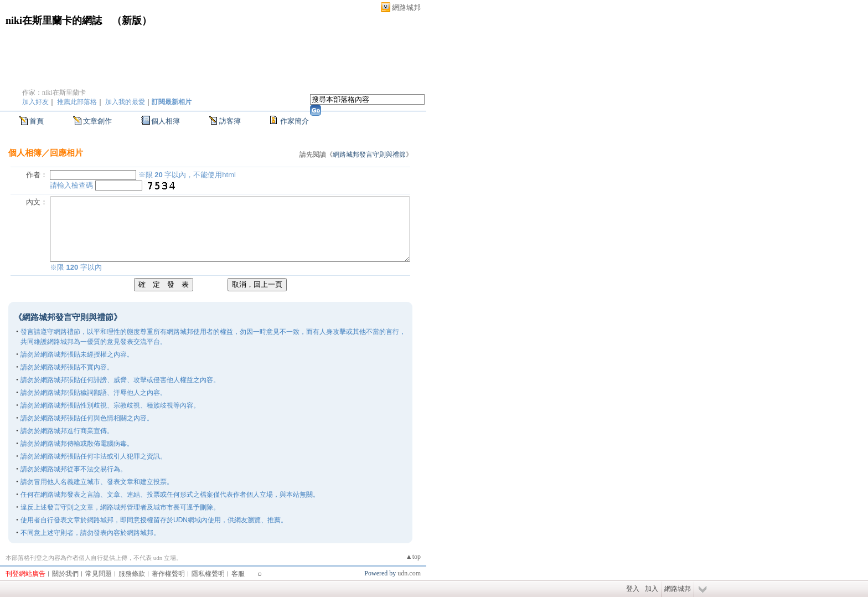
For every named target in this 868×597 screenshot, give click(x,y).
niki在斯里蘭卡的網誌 (54, 20)
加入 (652, 589)
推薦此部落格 (77, 102)
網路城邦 (406, 7)
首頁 (37, 121)
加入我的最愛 (125, 102)
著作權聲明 (168, 574)
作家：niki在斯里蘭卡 (54, 92)
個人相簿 (166, 121)
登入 (633, 589)
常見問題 (99, 574)
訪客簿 (230, 121)
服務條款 (132, 574)
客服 (238, 574)
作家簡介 (294, 121)
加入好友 (35, 102)
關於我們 (65, 574)
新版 (132, 20)
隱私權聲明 (208, 574)
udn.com (409, 573)
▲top (413, 557)
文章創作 (97, 121)
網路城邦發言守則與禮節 (369, 155)
